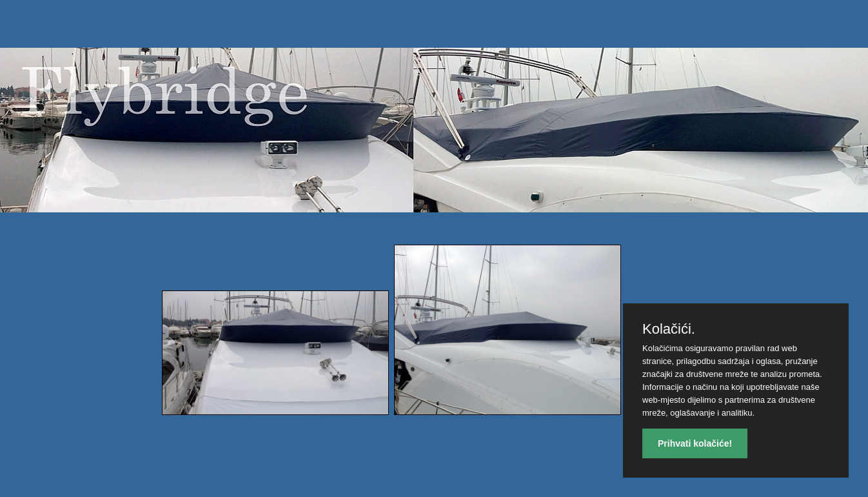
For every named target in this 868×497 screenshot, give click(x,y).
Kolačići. (669, 329)
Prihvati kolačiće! (695, 443)
